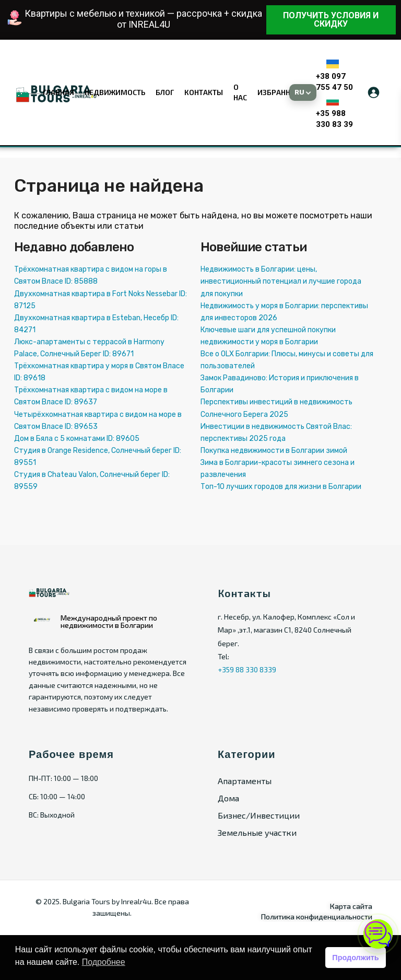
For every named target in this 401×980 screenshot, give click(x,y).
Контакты (204, 92)
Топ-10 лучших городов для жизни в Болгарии (281, 487)
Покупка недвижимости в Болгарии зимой (274, 451)
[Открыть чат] (378, 934)
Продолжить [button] (355, 958)
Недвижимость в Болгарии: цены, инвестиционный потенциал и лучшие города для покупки (281, 281)
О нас (240, 92)
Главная (58, 92)
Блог (165, 92)
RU (300, 92)
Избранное (279, 92)
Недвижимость (115, 92)
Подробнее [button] (104, 962)
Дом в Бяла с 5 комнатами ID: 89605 (77, 439)
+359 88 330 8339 (247, 669)
